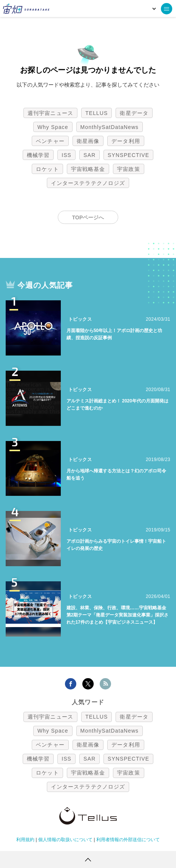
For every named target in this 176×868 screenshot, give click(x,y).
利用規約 (25, 840)
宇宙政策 (128, 169)
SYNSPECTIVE (128, 155)
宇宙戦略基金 (88, 169)
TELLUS (97, 113)
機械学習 (38, 155)
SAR (90, 155)
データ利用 (126, 141)
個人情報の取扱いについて (65, 840)
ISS (66, 155)
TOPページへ (88, 217)
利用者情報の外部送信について (128, 840)
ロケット (47, 169)
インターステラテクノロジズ (88, 183)
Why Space (53, 127)
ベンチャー (50, 141)
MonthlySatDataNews (110, 127)
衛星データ (134, 113)
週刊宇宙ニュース (50, 113)
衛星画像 (88, 141)
